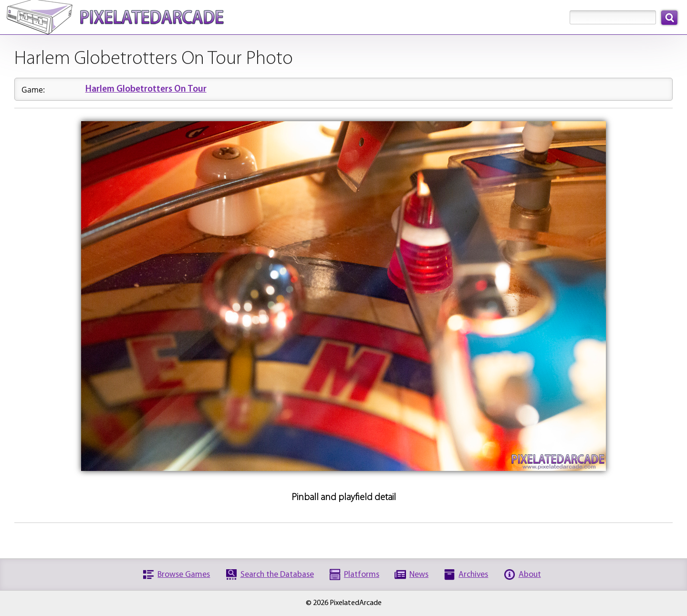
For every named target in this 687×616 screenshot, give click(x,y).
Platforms (362, 575)
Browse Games (184, 575)
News (419, 575)
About (530, 575)
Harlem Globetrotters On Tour (146, 89)
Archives (473, 575)
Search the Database (277, 575)
